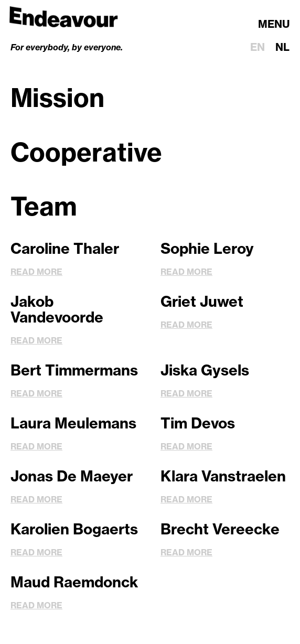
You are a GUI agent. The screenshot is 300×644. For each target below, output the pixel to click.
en (258, 47)
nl (282, 47)
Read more (36, 272)
